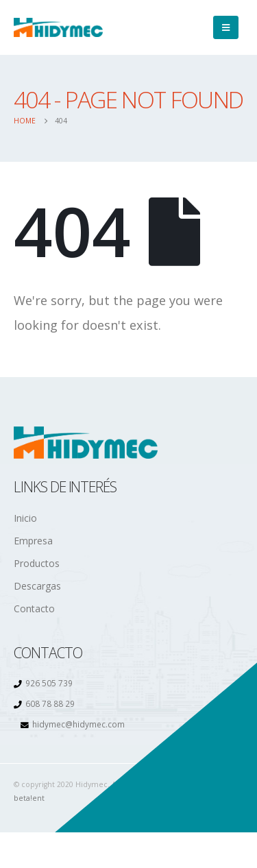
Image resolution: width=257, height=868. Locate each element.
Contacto (34, 608)
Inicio (25, 518)
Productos (37, 563)
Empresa (33, 541)
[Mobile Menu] (226, 27)
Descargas (37, 586)
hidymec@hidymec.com (78, 724)
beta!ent (29, 798)
